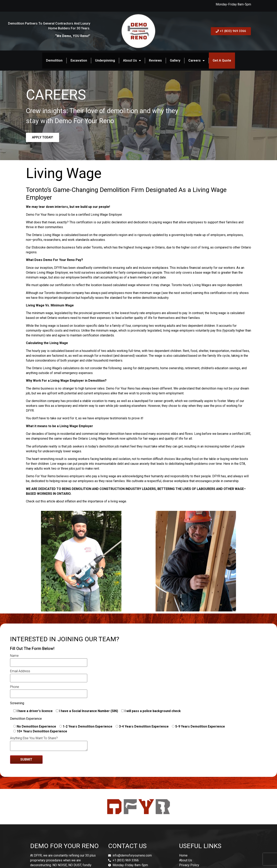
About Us (132, 61)
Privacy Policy (189, 865)
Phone (49, 690)
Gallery (175, 60)
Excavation (79, 60)
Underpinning (105, 60)
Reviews (155, 60)
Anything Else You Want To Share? (49, 744)
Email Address (49, 675)
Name (49, 659)
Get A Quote (222, 60)
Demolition (54, 60)
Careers (196, 61)
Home (183, 855)
